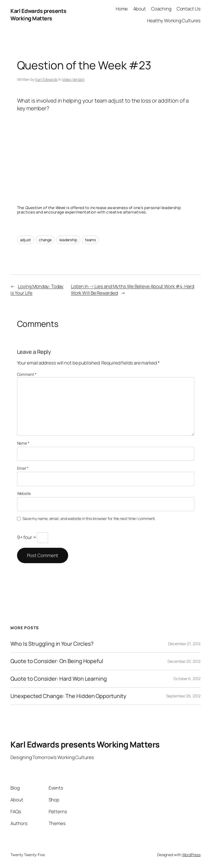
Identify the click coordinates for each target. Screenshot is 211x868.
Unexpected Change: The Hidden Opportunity (68, 696)
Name (23, 443)
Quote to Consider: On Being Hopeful (57, 661)
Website (24, 493)
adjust (26, 240)
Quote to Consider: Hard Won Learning (59, 679)
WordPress (191, 855)
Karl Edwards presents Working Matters (38, 15)
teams (91, 240)
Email (23, 468)
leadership (68, 240)
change (45, 240)
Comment (27, 374)
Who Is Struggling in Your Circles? (52, 644)
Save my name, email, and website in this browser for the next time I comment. (89, 518)
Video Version (73, 79)
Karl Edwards (46, 79)
